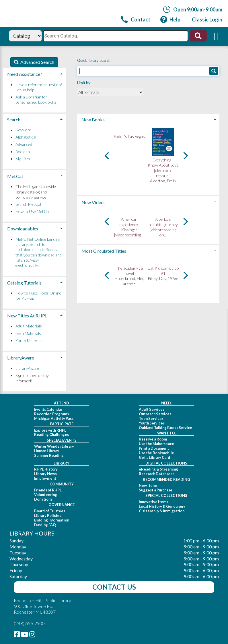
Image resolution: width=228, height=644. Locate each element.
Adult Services (152, 409)
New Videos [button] (93, 202)
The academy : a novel (129, 271)
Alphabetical (26, 137)
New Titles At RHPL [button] (27, 316)
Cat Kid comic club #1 (163, 271)
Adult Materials (29, 326)
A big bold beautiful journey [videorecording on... (163, 227)
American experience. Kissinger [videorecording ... (129, 227)
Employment (45, 478)
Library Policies (48, 515)
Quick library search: (95, 60)
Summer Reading (49, 455)
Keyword (23, 130)
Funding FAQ (45, 525)
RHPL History (46, 469)
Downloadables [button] (23, 229)
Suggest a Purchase (156, 490)
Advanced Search (36, 62)
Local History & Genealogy (162, 506)
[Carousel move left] (107, 156)
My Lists (23, 159)
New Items (148, 485)
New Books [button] (93, 119)
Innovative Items (153, 502)
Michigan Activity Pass (54, 418)
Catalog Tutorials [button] (24, 283)
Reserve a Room (153, 439)
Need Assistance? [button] (25, 74)
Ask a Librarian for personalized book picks (36, 99)
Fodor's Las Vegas (129, 136)
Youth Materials (29, 340)
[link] (136, 19)
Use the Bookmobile (156, 453)
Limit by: (85, 83)
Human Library (47, 451)
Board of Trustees (50, 511)
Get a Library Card (154, 457)
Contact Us (114, 587)
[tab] (148, 119)
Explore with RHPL (50, 430)
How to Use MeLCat (33, 211)
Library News (45, 474)
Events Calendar (48, 409)
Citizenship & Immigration (162, 511)
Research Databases (157, 474)
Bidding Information (52, 520)
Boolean (23, 152)
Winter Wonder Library (54, 446)
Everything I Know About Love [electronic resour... (163, 168)
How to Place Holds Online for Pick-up (38, 296)
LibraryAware (27, 368)
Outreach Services (155, 414)
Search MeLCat (29, 204)
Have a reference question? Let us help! (39, 87)
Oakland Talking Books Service (165, 428)
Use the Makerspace (156, 444)
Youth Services (152, 423)
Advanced (24, 144)
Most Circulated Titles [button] (104, 251)
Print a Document (154, 448)
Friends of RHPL (48, 490)
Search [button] (14, 119)
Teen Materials (28, 333)
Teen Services (151, 418)
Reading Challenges (51, 434)
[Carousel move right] (185, 156)
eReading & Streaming (158, 469)
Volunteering (46, 495)
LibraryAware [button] (21, 358)
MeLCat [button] (15, 176)
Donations (43, 499)
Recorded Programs (51, 414)
